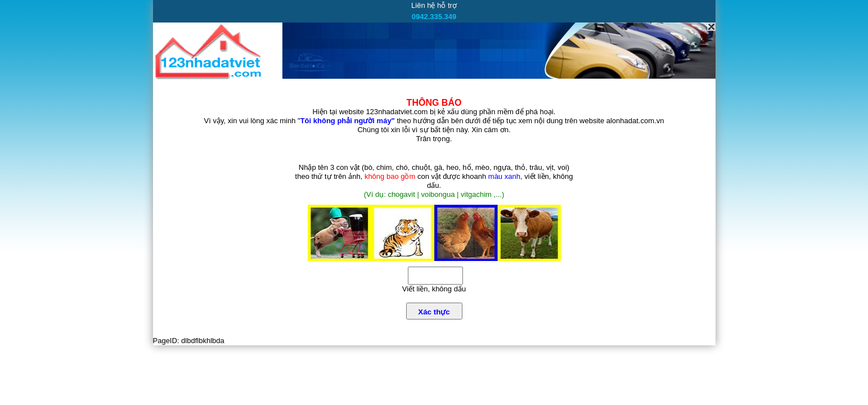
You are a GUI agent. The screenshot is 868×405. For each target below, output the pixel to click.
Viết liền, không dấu (434, 289)
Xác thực (434, 312)
